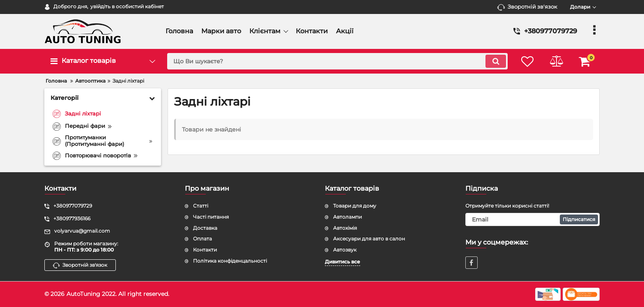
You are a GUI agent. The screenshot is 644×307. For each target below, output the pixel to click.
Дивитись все (343, 262)
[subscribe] (533, 219)
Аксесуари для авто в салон (369, 239)
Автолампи (347, 217)
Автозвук (345, 250)
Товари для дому (355, 206)
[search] (337, 61)
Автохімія (345, 228)
